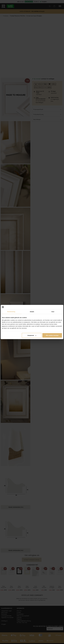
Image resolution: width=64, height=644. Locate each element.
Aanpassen (32, 335)
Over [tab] (53, 312)
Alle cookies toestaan (52, 335)
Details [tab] (32, 312)
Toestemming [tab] (11, 312)
